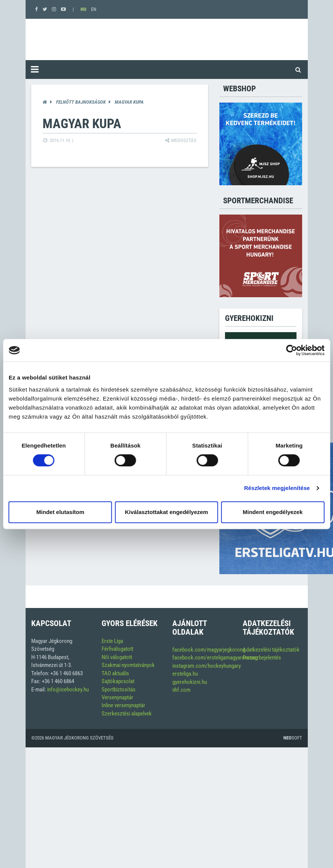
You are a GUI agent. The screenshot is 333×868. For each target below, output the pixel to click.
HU (83, 9)
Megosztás (180, 140)
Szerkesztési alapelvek (127, 714)
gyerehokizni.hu (190, 682)
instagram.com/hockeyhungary (207, 666)
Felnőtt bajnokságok (81, 102)
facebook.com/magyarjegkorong (209, 650)
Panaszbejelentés (262, 658)
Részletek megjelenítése (277, 488)
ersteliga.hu (185, 674)
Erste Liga (112, 641)
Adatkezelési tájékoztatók (271, 650)
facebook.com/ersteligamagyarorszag (215, 658)
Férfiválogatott (117, 649)
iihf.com (181, 690)
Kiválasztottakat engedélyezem (166, 512)
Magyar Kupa (129, 102)
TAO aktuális (115, 673)
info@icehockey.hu (68, 690)
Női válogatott (117, 657)
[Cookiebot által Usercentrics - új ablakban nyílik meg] (291, 350)
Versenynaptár (117, 697)
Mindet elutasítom (61, 512)
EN (94, 9)
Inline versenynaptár (123, 705)
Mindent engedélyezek (273, 512)
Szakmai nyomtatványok (128, 665)
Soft (293, 738)
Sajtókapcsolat (118, 681)
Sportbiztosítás (119, 690)
